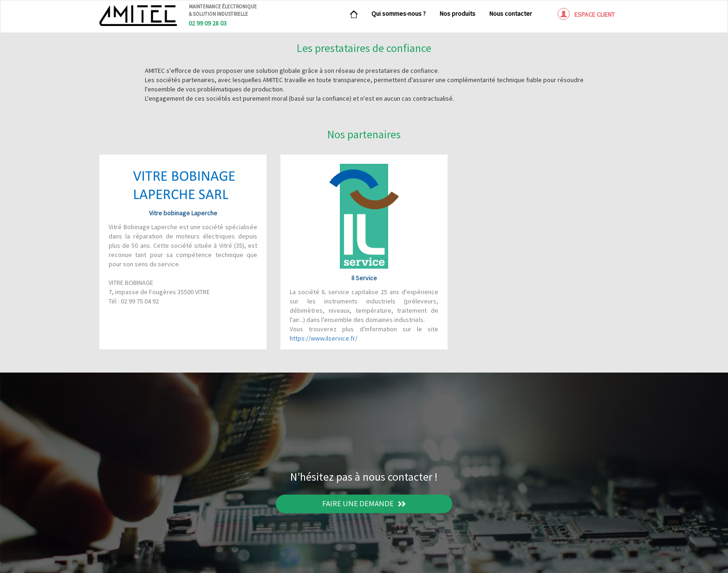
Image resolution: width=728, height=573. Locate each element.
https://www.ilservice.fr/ (324, 338)
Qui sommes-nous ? (399, 13)
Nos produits (458, 13)
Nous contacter (511, 13)
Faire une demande (364, 503)
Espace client (586, 14)
